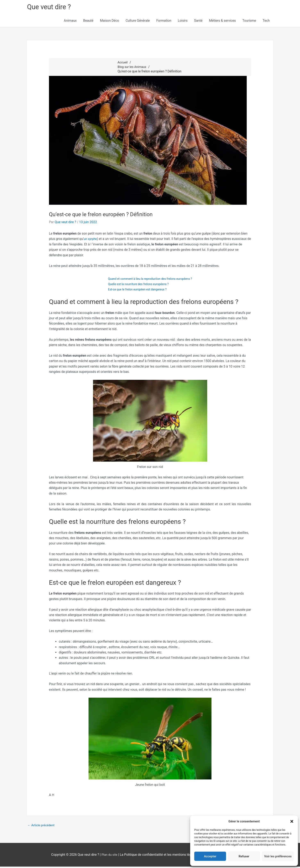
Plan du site (109, 856)
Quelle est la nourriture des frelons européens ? (138, 285)
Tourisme (249, 22)
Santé (198, 22)
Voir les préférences (278, 856)
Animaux (70, 22)
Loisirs (183, 22)
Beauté (88, 22)
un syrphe (91, 240)
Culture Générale (138, 22)
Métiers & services (222, 22)
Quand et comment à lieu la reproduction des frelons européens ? (150, 280)
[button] (292, 821)
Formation (164, 22)
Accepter (210, 856)
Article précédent (42, 827)
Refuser (244, 856)
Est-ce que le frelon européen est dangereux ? (136, 290)
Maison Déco (110, 22)
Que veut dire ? (51, 7)
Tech (266, 22)
